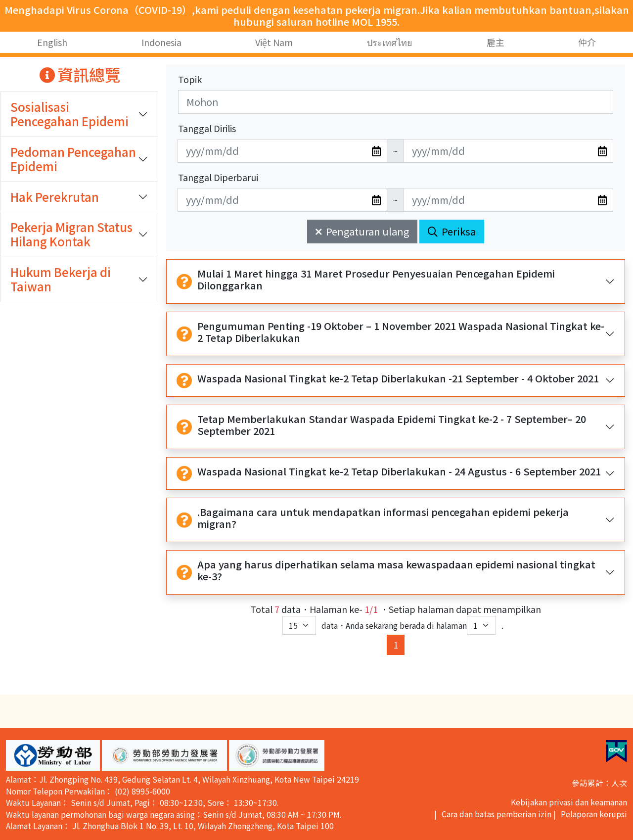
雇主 (496, 42)
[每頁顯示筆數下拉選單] (299, 625)
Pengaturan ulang (362, 231)
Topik (190, 79)
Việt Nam (274, 42)
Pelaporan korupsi (594, 814)
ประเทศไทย (390, 42)
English (52, 42)
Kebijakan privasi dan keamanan (569, 802)
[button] (53, 755)
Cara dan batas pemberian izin (497, 814)
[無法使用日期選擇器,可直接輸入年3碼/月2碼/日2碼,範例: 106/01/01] (282, 151)
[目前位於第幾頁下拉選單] (481, 625)
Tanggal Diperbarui (218, 177)
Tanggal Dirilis (207, 128)
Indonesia (161, 42)
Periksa (452, 231)
